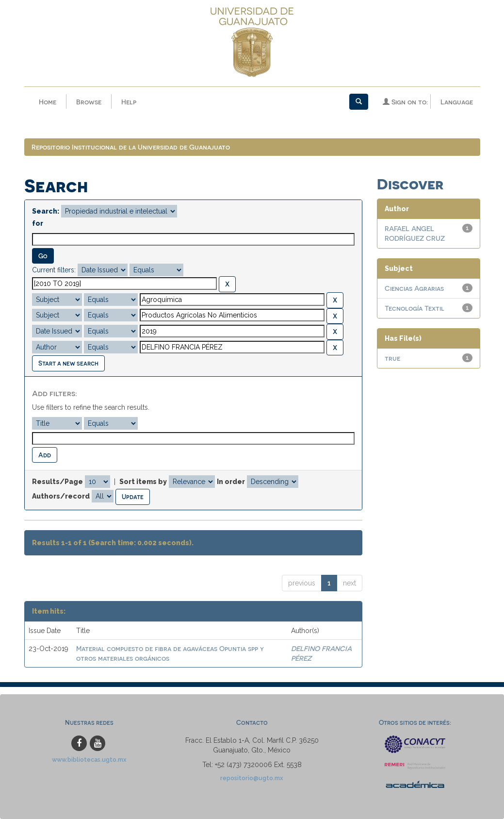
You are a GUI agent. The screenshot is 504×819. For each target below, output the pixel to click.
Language (457, 102)
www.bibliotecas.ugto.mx (89, 760)
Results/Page (57, 482)
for (38, 223)
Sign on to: (405, 102)
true (392, 358)
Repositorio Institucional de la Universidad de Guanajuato (131, 147)
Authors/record (61, 496)
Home (48, 102)
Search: (46, 211)
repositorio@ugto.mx (252, 778)
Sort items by (143, 482)
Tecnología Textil (415, 308)
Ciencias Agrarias (414, 288)
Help (129, 102)
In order (231, 482)
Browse (89, 102)
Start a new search (68, 363)
